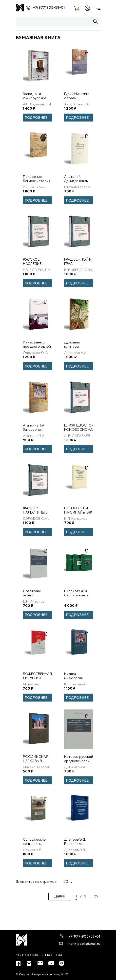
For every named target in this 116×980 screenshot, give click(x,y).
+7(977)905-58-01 (49, 7)
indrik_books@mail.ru (84, 944)
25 (96, 896)
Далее (60, 896)
